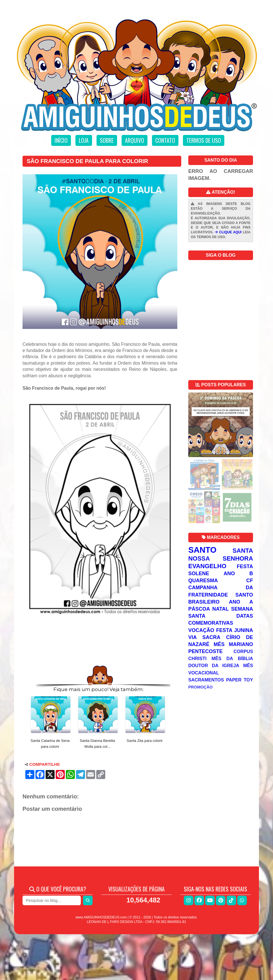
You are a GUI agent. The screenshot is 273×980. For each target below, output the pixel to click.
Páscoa (199, 609)
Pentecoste (205, 651)
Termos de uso (204, 140)
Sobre (107, 140)
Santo (202, 550)
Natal (220, 609)
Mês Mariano (233, 644)
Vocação (201, 630)
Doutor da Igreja (214, 665)
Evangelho (207, 566)
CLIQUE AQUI (228, 232)
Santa (243, 551)
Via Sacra (204, 637)
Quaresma (203, 581)
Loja (84, 140)
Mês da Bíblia (232, 658)
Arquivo (135, 140)
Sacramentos (206, 680)
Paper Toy (240, 680)
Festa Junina (235, 630)
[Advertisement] (100, 648)
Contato (165, 140)
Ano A (241, 602)
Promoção (200, 687)
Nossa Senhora (221, 558)
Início (61, 140)
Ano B (238, 573)
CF (250, 581)
